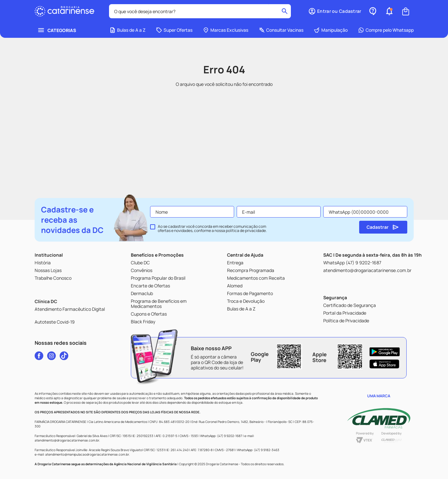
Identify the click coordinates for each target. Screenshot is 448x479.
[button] (335, 11)
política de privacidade (246, 231)
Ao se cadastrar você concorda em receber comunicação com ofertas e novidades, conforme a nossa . (212, 229)
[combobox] (200, 11)
